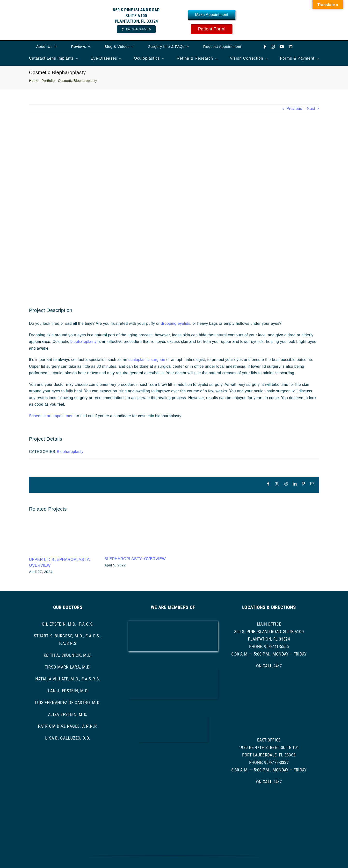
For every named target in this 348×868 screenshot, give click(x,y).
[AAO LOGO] (173, 623)
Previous (294, 109)
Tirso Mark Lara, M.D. (68, 667)
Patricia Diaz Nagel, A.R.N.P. (68, 726)
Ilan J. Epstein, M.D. (68, 691)
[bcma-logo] (173, 670)
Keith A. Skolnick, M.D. (68, 655)
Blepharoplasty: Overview (135, 559)
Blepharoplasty (70, 452)
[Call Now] (136, 29)
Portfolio (48, 81)
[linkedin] (291, 47)
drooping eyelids (175, 323)
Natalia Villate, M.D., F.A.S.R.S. (68, 679)
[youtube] (282, 47)
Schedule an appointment (52, 416)
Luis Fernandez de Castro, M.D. (68, 702)
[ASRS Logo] (173, 756)
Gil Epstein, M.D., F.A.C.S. (68, 624)
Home (34, 81)
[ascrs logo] (173, 718)
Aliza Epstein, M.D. (68, 714)
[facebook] (265, 47)
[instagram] (273, 47)
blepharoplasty (84, 342)
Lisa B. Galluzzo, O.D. (68, 738)
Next (311, 109)
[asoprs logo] (173, 787)
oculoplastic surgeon (147, 360)
